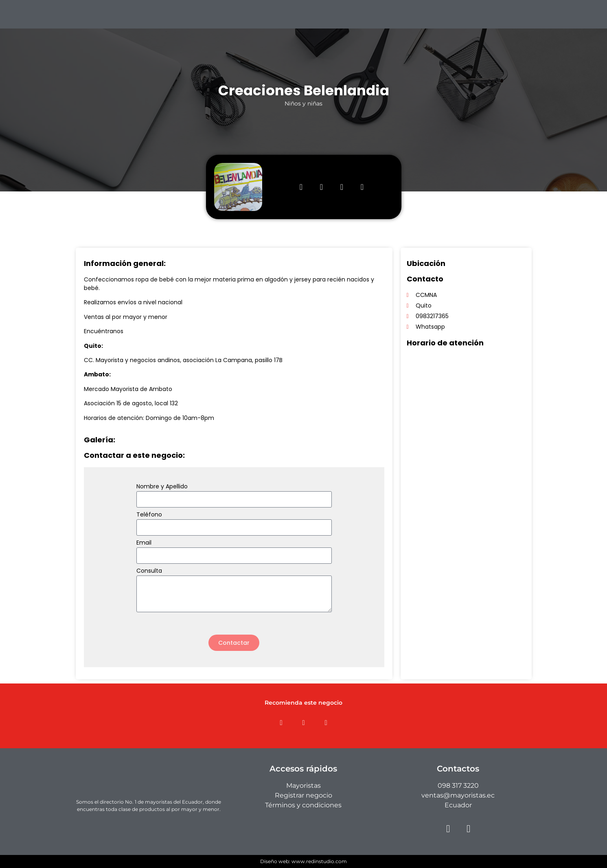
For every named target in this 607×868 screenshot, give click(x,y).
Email (144, 543)
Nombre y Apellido (162, 487)
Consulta (149, 571)
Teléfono (149, 515)
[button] (281, 723)
